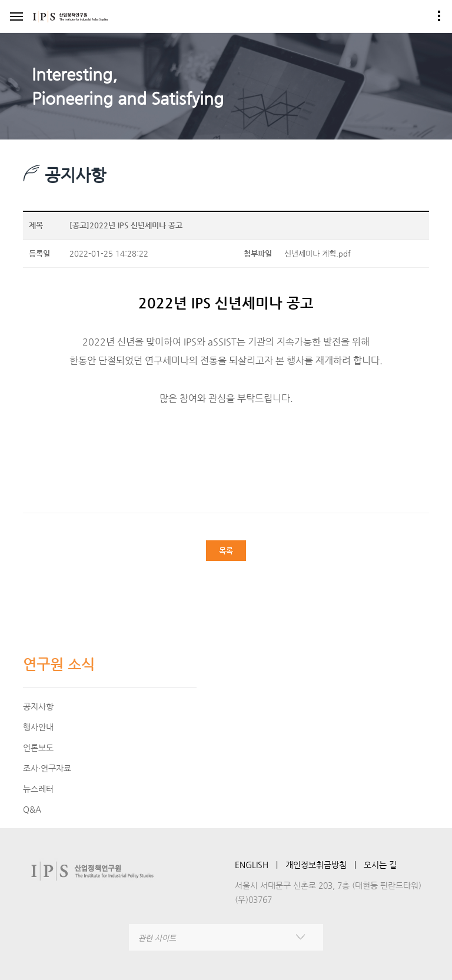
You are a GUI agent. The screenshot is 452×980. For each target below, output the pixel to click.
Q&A (32, 809)
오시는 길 (380, 865)
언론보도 (38, 748)
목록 (226, 551)
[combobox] (226, 937)
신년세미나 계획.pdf (318, 253)
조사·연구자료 (47, 768)
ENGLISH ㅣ (260, 865)
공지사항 (38, 706)
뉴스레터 (38, 789)
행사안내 (38, 727)
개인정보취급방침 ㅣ (325, 865)
